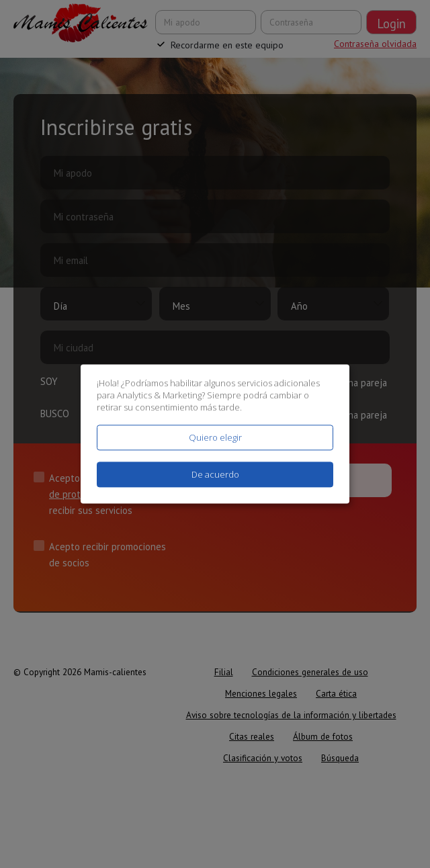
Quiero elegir (215, 437)
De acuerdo (215, 475)
